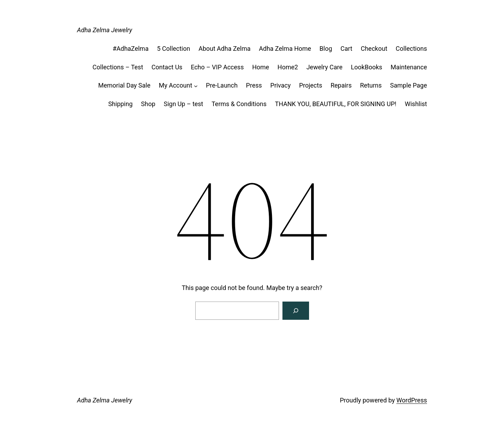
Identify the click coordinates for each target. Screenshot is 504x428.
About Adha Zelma (225, 49)
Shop (148, 104)
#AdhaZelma (131, 49)
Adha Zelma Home (285, 49)
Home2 (288, 67)
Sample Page (409, 85)
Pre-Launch (222, 85)
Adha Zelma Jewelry (105, 30)
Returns (371, 85)
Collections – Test (118, 67)
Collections (411, 49)
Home (260, 67)
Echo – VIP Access (217, 67)
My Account (176, 85)
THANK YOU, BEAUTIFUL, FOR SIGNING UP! (335, 104)
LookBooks (367, 67)
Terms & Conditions (239, 104)
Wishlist (416, 104)
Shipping (120, 104)
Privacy (280, 85)
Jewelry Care (324, 67)
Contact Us (167, 67)
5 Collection (173, 49)
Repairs (341, 85)
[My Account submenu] (196, 86)
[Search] (296, 311)
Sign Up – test (184, 104)
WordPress (412, 400)
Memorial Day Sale (124, 85)
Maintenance (409, 67)
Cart (346, 49)
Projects (310, 85)
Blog (326, 49)
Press (254, 85)
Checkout (374, 49)
